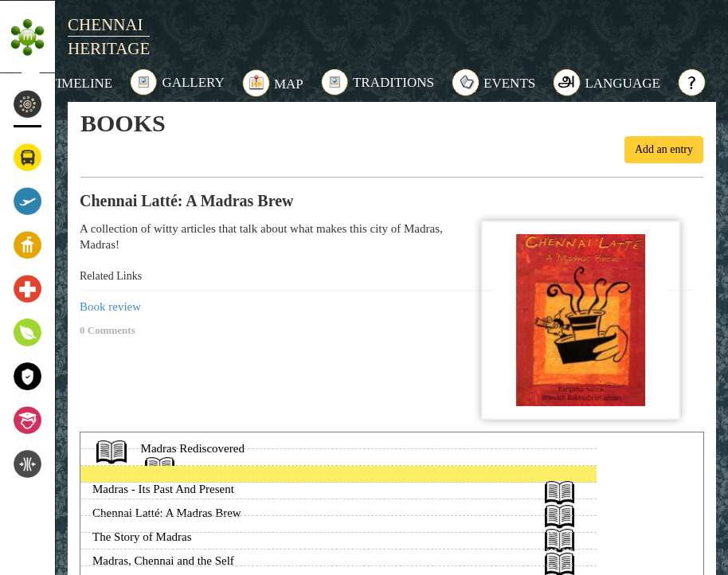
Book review (110, 307)
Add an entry (664, 149)
